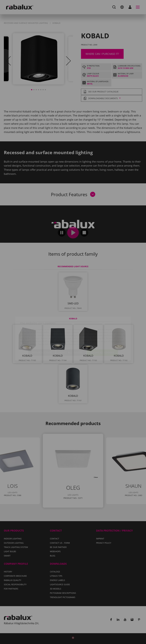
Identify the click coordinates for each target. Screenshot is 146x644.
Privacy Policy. (84, 328)
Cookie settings (42, 336)
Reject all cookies (71, 336)
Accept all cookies (102, 336)
